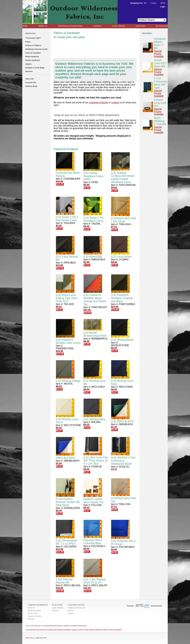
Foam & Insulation (33, 53)
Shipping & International (71, 26)
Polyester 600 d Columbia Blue (93, 542)
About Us (43, 26)
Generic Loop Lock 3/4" (160, 103)
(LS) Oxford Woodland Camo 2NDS (93, 176)
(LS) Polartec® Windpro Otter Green (68, 341)
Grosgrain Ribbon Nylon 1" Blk (160, 43)
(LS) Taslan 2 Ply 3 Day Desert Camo (67, 219)
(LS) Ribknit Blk (93, 257)
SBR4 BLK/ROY (65, 458)
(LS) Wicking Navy (94, 419)
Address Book (31, 86)
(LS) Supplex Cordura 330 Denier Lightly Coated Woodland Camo (123, 177)
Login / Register (58, 608)
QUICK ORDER (119, 26)
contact (115, 102)
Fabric (28, 42)
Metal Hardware (32, 57)
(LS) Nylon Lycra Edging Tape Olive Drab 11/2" (67, 298)
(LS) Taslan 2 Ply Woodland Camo (94, 219)
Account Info (31, 82)
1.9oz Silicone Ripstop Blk (64, 581)
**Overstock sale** (33, 38)
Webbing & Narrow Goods (36, 49)
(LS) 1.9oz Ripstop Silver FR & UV (94, 581)
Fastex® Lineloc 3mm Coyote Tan (94, 501)
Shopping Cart (136, 3)
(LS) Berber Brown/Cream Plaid (95, 334)
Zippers (28, 64)
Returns (71, 611)
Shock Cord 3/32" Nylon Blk (160, 63)
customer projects (98, 102)
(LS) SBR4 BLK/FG (123, 421)
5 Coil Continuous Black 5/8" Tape (161, 83)
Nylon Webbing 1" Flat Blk (160, 121)
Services (29, 71)
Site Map (31, 619)
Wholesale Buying (34, 611)
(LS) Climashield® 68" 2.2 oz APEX (67, 542)
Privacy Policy (33, 613)
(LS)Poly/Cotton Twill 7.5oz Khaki (123, 220)
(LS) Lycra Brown (121, 257)
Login (163, 7)
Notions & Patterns (33, 45)
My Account (162, 26)
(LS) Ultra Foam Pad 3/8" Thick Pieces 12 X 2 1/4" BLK (96, 461)
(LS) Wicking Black (122, 340)
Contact (98, 26)
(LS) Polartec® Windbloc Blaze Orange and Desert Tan (95, 300)
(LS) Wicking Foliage (68, 381)
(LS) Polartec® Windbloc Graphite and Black (122, 298)
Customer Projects (34, 616)
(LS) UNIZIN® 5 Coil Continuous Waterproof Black (123, 461)
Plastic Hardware (33, 60)
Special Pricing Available (159, 54)
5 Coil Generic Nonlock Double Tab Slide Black (68, 502)
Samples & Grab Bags (35, 68)
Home (25, 26)
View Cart (140, 26)
